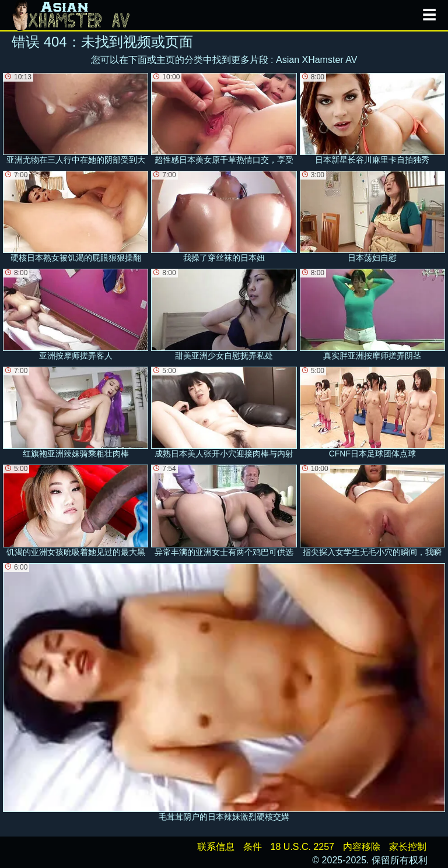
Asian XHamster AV (316, 60)
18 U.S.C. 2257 (302, 847)
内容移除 (362, 847)
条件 (253, 847)
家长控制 (408, 847)
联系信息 (216, 847)
